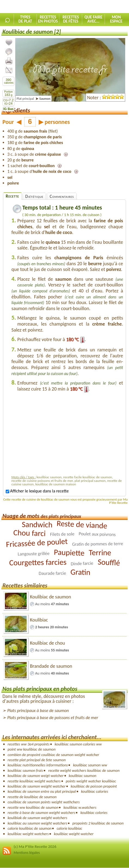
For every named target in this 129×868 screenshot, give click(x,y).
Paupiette (69, 552)
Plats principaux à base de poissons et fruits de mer (53, 718)
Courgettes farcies (38, 562)
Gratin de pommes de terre (98, 544)
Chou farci (30, 533)
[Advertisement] (67, 435)
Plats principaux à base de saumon (38, 711)
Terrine (100, 552)
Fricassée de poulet (37, 543)
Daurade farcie (52, 573)
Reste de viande (82, 524)
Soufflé (109, 562)
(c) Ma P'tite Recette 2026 (35, 847)
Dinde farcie (82, 563)
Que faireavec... (93, 19)
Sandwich (37, 524)
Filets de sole (62, 534)
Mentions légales (27, 853)
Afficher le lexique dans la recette (37, 491)
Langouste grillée (34, 553)
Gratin (81, 572)
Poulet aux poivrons (97, 534)
